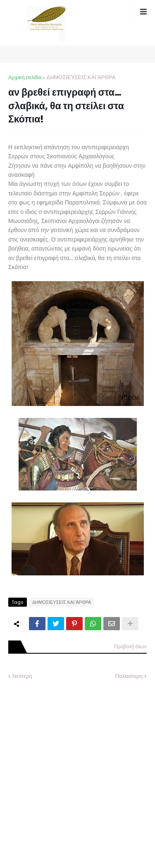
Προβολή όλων (130, 646)
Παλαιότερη (129, 676)
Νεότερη (22, 676)
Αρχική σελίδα (25, 77)
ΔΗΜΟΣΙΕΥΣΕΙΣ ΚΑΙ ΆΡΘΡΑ (81, 77)
